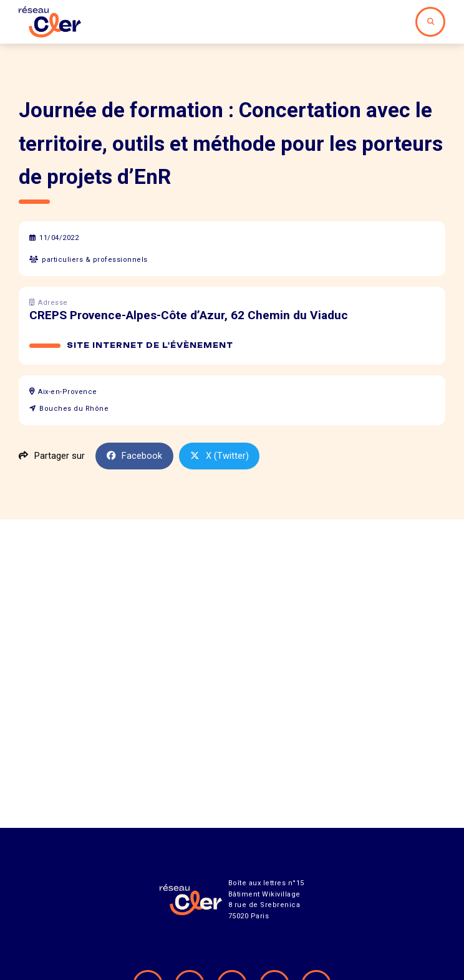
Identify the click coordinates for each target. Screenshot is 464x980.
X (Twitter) (220, 456)
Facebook (135, 456)
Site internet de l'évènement (150, 345)
